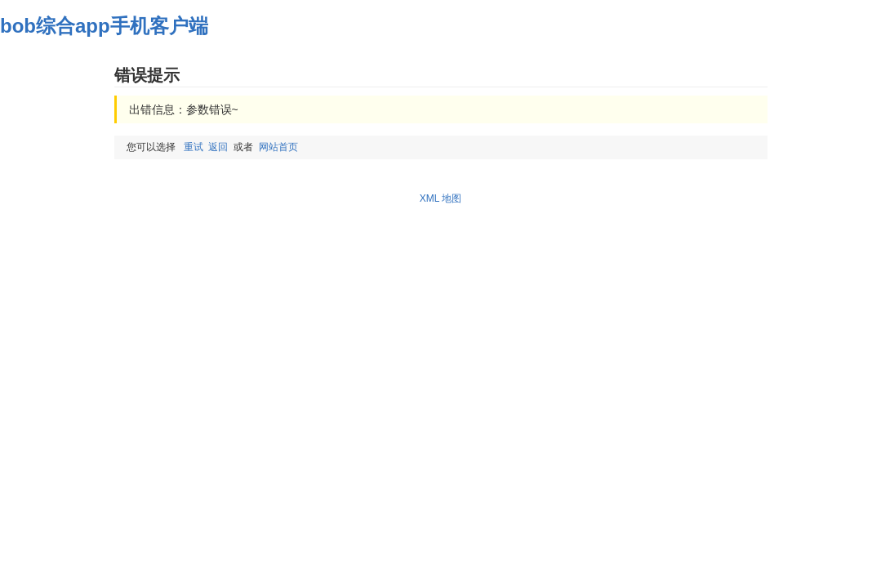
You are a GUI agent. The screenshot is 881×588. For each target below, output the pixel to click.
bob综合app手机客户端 (104, 26)
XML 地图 (441, 198)
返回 (218, 147)
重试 (194, 147)
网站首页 (278, 147)
